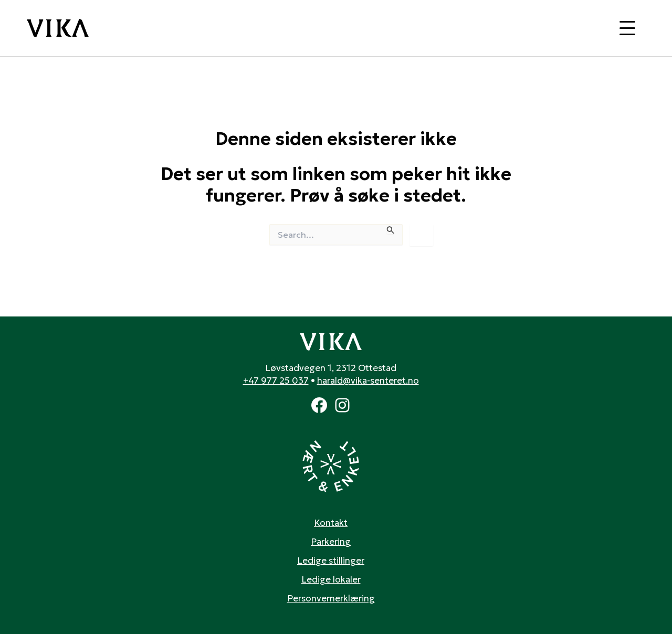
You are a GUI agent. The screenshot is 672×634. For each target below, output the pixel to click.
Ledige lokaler (331, 579)
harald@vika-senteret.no (368, 381)
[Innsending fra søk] (391, 229)
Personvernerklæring (331, 598)
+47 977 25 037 (276, 381)
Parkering (331, 542)
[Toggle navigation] (627, 28)
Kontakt (331, 523)
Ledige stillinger (331, 561)
